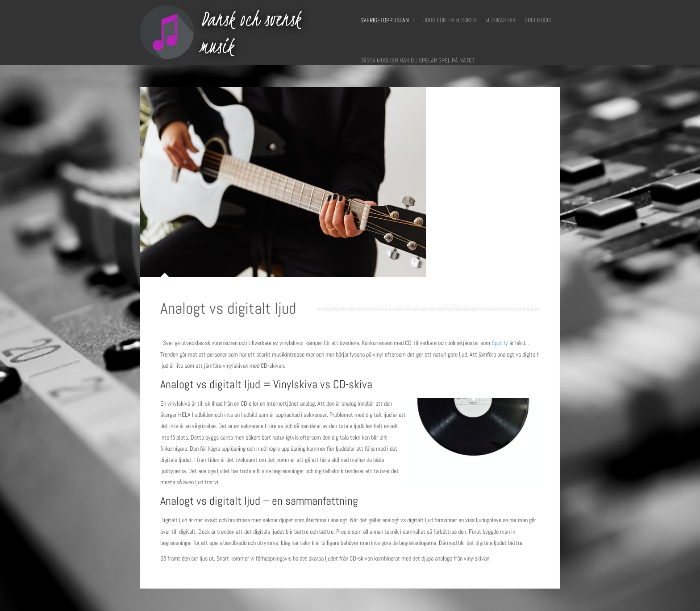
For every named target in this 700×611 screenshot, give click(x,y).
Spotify (500, 343)
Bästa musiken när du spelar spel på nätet (417, 60)
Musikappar (500, 20)
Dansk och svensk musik (250, 32)
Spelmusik (538, 20)
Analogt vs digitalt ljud (228, 308)
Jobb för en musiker (450, 20)
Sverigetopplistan (387, 20)
